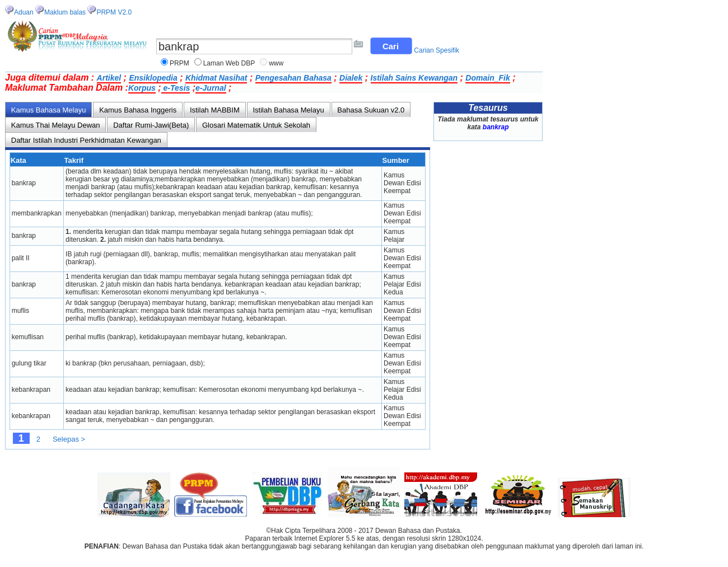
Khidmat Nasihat (216, 78)
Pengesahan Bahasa (293, 78)
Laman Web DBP (229, 63)
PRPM (179, 63)
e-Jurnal (211, 88)
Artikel (109, 78)
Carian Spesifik (437, 50)
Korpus (142, 88)
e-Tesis (176, 88)
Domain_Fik (487, 78)
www (276, 63)
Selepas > (69, 439)
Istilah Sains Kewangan (414, 78)
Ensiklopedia (153, 78)
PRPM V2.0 (114, 12)
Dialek (351, 78)
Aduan (24, 12)
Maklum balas (65, 12)
